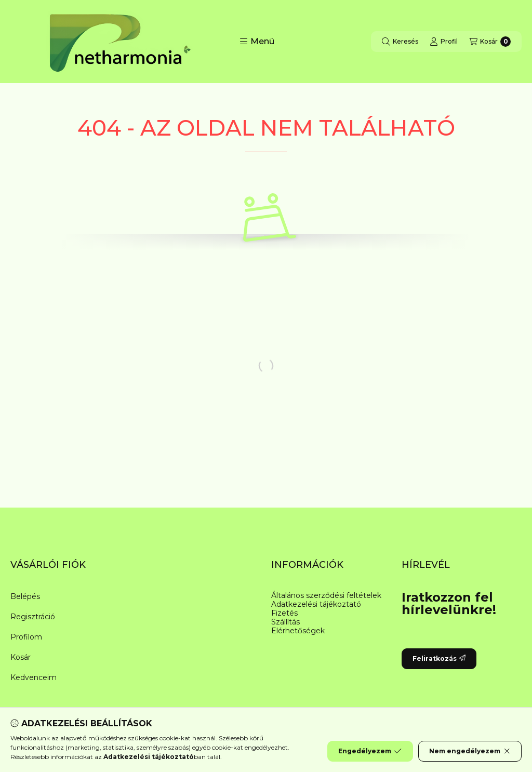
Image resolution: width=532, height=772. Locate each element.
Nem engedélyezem (470, 751)
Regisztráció (33, 617)
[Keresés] (400, 42)
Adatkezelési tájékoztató (316, 604)
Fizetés (284, 613)
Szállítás (285, 622)
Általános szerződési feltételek (326, 596)
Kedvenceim (34, 677)
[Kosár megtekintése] (490, 42)
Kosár (21, 657)
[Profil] (444, 42)
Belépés (25, 596)
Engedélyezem (370, 751)
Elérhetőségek (298, 631)
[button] (257, 42)
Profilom (26, 637)
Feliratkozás (439, 658)
